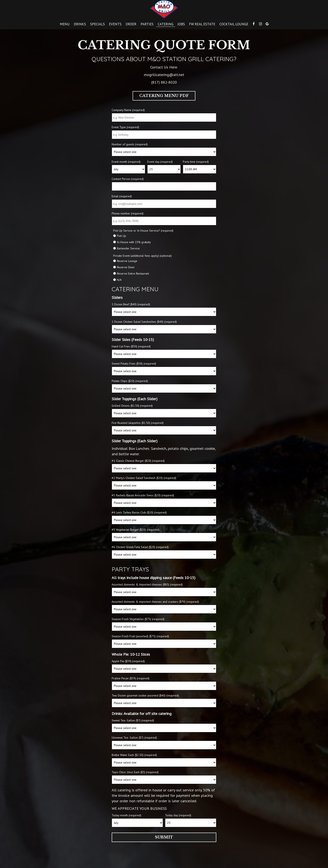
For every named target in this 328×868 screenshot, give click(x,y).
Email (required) (122, 196)
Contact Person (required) (128, 179)
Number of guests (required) (130, 144)
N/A (119, 280)
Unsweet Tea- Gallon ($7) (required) (134, 738)
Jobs (181, 24)
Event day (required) (160, 162)
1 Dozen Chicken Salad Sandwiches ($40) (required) (144, 322)
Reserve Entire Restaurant (133, 273)
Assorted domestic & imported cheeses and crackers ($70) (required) (155, 602)
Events (115, 24)
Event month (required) (126, 162)
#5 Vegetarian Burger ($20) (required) (136, 530)
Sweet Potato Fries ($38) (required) (134, 364)
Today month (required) (126, 815)
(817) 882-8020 (164, 82)
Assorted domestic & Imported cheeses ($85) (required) (147, 584)
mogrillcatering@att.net (164, 75)
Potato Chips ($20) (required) (130, 381)
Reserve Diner (126, 267)
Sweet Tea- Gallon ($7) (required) (133, 720)
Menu (65, 24)
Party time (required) (196, 162)
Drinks (80, 24)
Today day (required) (178, 815)
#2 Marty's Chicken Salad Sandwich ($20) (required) (144, 478)
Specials (97, 24)
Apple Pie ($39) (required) (128, 661)
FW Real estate (202, 24)
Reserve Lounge (127, 261)
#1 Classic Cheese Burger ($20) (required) (138, 461)
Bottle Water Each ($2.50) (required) (134, 755)
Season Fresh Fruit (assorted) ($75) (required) (140, 636)
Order (131, 24)
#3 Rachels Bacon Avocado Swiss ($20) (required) (143, 495)
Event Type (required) (125, 127)
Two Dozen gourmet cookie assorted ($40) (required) (145, 695)
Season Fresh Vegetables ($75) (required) (138, 619)
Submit (164, 837)
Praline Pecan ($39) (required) (131, 678)
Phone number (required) (128, 213)
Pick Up (122, 236)
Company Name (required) (128, 110)
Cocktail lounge (234, 24)
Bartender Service (128, 248)
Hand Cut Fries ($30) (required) (131, 346)
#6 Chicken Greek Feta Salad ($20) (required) (140, 547)
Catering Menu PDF (164, 96)
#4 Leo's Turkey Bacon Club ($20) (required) (139, 512)
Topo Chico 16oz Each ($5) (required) (135, 772)
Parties (147, 24)
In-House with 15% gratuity (134, 242)
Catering (166, 24)
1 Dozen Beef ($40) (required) (131, 304)
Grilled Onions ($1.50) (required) (132, 406)
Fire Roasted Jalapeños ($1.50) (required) (138, 423)
